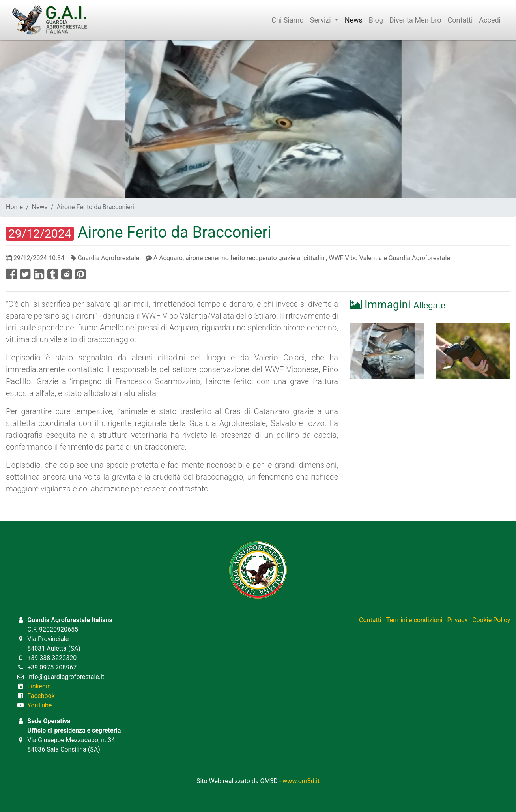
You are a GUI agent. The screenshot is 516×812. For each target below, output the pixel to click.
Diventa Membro (415, 20)
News (354, 20)
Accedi (490, 20)
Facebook (41, 696)
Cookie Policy (491, 620)
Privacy (457, 620)
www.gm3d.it (301, 781)
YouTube (39, 705)
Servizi (324, 20)
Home (14, 207)
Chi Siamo (287, 20)
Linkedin (39, 686)
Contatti (460, 20)
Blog (376, 20)
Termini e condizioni (414, 620)
